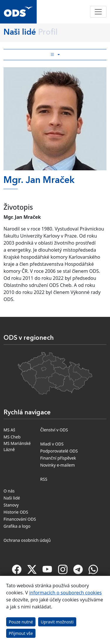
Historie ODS (16, 512)
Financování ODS (20, 519)
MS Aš (9, 430)
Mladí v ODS (52, 444)
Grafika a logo (17, 526)
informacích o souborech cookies (65, 593)
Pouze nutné (21, 622)
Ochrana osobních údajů (27, 540)
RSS (44, 479)
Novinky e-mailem (57, 465)
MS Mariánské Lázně (17, 446)
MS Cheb (12, 437)
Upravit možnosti (57, 622)
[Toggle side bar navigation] (55, 55)
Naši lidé (12, 498)
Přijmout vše (21, 633)
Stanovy (11, 505)
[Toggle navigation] (98, 12)
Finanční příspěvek (58, 458)
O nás (9, 491)
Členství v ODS (54, 430)
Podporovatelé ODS (59, 451)
